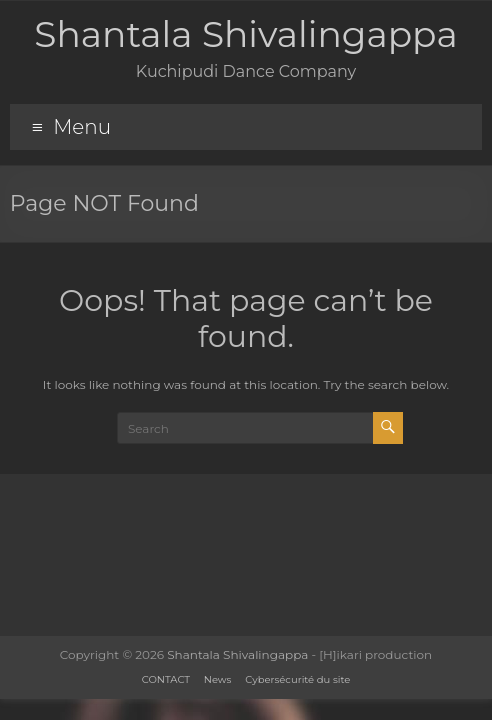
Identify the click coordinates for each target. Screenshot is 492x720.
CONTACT (166, 679)
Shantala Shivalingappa (245, 34)
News (218, 679)
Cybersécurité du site (297, 679)
